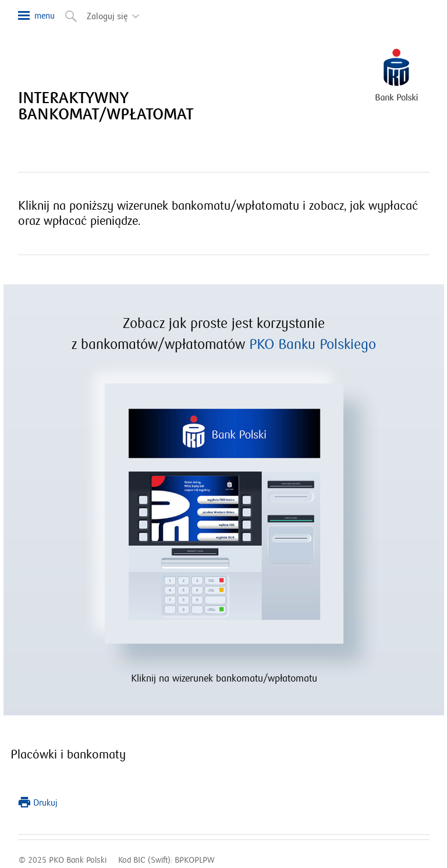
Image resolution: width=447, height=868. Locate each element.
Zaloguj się (116, 12)
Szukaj (70, 14)
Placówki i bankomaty (68, 755)
